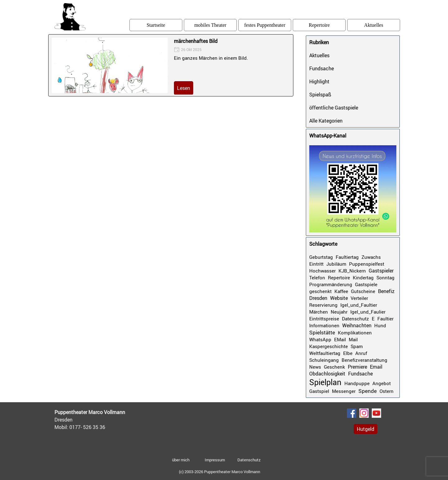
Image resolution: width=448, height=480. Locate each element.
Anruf (361, 353)
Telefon (317, 277)
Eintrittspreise (324, 319)
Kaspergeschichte (329, 346)
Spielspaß (320, 95)
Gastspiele (366, 284)
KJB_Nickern (352, 271)
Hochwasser (322, 271)
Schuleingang (324, 360)
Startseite (156, 25)
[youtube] (376, 413)
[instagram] (364, 413)
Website (339, 298)
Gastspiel (319, 391)
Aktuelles (373, 25)
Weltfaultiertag (325, 353)
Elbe (348, 353)
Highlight (319, 82)
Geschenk (334, 367)
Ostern (387, 391)
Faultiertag (347, 257)
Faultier (385, 319)
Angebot (382, 383)
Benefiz (386, 291)
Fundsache (322, 68)
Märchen (319, 312)
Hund (380, 325)
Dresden (318, 298)
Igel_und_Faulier (368, 312)
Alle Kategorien (326, 121)
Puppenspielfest (367, 264)
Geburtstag (321, 257)
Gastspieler (381, 271)
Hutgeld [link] (366, 429)
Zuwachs (371, 257)
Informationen (324, 325)
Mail (353, 339)
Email (376, 367)
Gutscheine (363, 291)
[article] (171, 65)
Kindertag (363, 277)
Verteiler (359, 298)
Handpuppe (357, 383)
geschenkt (320, 291)
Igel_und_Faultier (359, 305)
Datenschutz (355, 319)
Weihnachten (357, 325)
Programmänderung (331, 284)
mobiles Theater (210, 25)
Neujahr (339, 312)
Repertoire (319, 25)
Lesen (184, 88)
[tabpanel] (101, 420)
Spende (368, 391)
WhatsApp (320, 339)
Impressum (215, 460)
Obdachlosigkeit (327, 374)
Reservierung (323, 305)
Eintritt (316, 264)
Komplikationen (355, 333)
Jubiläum (336, 264)
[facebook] (352, 413)
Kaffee (341, 291)
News (315, 367)
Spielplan (325, 382)
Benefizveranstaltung (364, 360)
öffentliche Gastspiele (334, 108)
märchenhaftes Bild (196, 41)
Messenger (344, 391)
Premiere (357, 367)
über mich (181, 460)
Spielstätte (322, 332)
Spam (357, 346)
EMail (340, 339)
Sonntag (385, 277)
